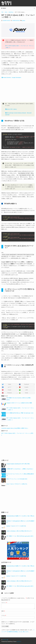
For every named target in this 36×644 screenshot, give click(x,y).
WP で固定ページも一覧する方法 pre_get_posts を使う (20, 536)
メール (4, 616)
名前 (3, 611)
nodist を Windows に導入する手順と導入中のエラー (19, 531)
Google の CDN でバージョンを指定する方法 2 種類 (19, 403)
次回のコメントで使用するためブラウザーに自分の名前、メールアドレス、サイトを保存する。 (18, 623)
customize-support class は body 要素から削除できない (15, 428)
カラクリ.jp (5, 640)
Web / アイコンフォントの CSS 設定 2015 (17, 479)
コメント (4, 603)
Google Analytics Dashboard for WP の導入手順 (18, 464)
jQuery (24, 21)
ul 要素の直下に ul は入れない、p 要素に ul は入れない (20, 469)
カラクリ (19, 642)
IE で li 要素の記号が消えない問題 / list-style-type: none (20, 413)
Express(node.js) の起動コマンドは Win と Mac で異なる (20, 516)
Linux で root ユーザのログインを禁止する (17, 484)
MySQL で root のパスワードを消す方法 (16, 526)
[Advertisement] (18, 90)
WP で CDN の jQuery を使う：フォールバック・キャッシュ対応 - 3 (19, 47)
